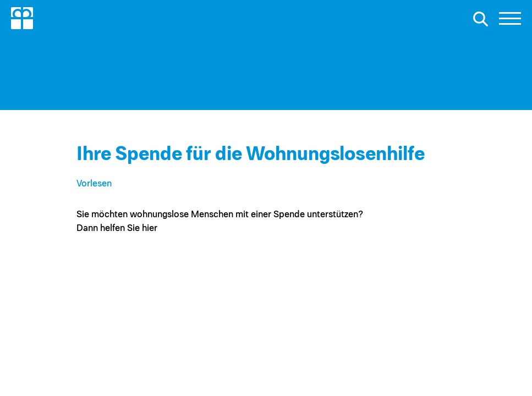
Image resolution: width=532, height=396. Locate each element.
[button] (510, 21)
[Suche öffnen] (480, 19)
